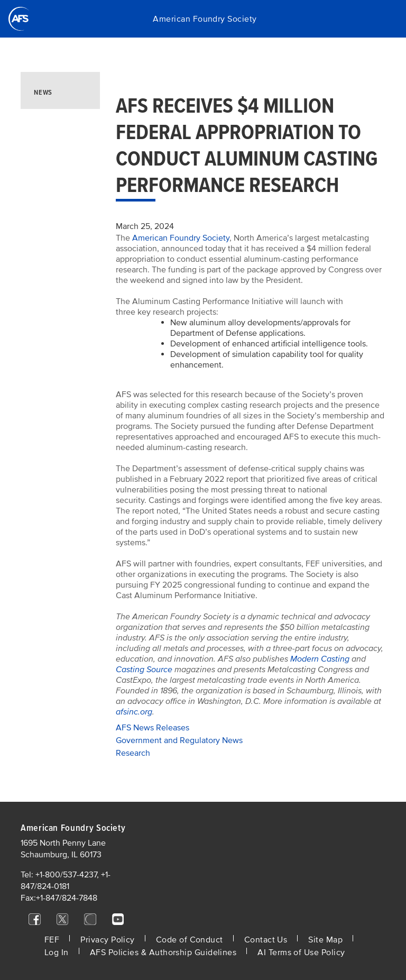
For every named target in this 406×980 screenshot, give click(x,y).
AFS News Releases (153, 728)
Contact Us (266, 940)
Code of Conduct (190, 940)
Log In (57, 952)
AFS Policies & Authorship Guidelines (163, 952)
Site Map (325, 940)
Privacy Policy (107, 940)
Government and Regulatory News (179, 740)
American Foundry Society (205, 19)
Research (133, 753)
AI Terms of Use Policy (301, 952)
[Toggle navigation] (385, 19)
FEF (52, 940)
